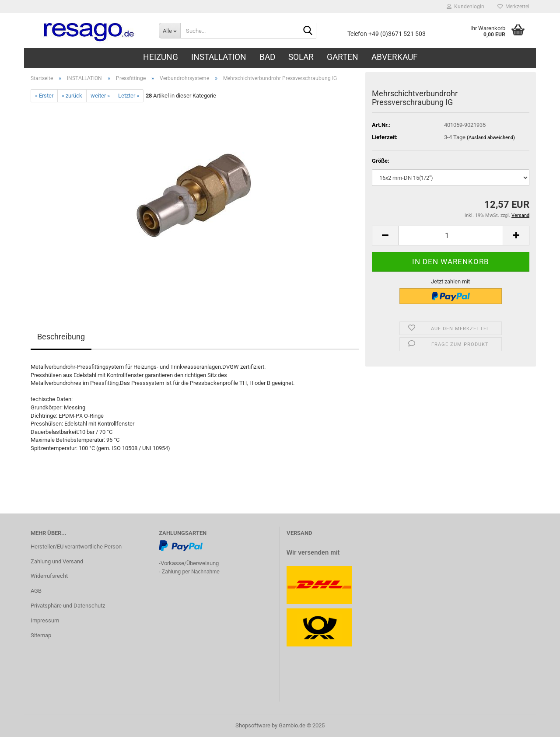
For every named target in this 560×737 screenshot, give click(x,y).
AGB (36, 591)
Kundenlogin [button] (465, 7)
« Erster (44, 96)
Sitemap (41, 635)
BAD (267, 57)
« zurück (72, 96)
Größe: (381, 161)
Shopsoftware (253, 725)
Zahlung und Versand (57, 561)
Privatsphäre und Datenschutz (68, 606)
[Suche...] (170, 31)
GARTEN (343, 57)
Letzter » (129, 96)
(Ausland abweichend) (491, 138)
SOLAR (301, 57)
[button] (385, 236)
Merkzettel (513, 7)
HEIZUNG (161, 57)
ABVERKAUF (395, 57)
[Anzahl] (451, 236)
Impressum (45, 620)
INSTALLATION (219, 57)
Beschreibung (61, 337)
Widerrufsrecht (49, 576)
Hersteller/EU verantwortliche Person (76, 547)
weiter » (100, 96)
